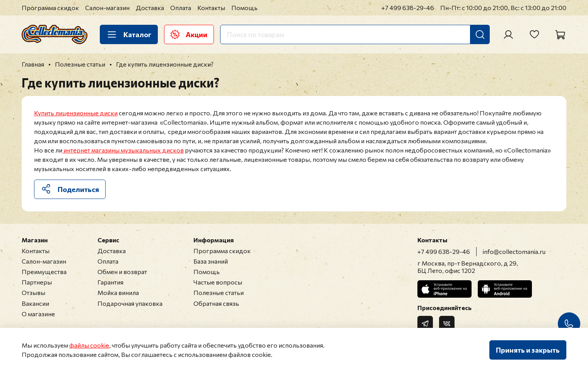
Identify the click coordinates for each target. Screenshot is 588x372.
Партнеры (37, 282)
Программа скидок (50, 8)
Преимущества (44, 272)
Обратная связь (216, 303)
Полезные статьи (219, 292)
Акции (189, 34)
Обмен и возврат (122, 272)
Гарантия (110, 282)
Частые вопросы (218, 282)
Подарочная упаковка (130, 303)
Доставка (150, 8)
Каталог (129, 34)
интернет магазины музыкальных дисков (123, 150)
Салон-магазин (107, 8)
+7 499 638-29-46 (408, 8)
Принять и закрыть (528, 350)
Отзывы (33, 292)
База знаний (211, 261)
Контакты (211, 8)
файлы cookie (89, 345)
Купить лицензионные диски (76, 113)
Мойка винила (118, 292)
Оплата (181, 8)
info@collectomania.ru (514, 251)
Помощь (244, 8)
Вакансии (35, 303)
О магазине (38, 314)
